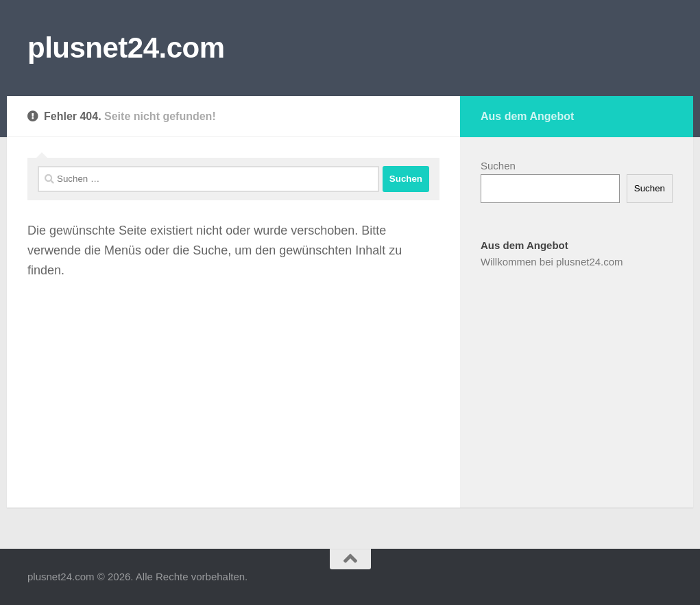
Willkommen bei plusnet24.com (552, 262)
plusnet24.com (126, 48)
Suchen (498, 166)
